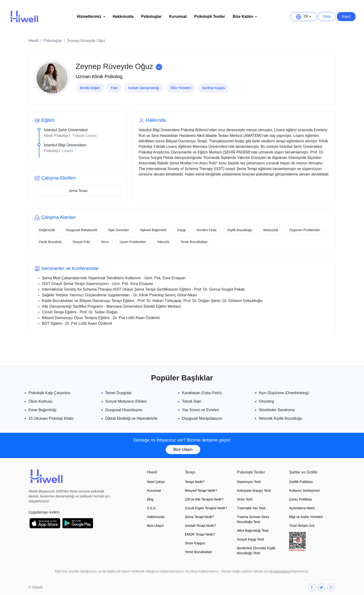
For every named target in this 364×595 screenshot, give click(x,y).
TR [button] (302, 17)
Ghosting (266, 401)
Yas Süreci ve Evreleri (200, 410)
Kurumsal (178, 16)
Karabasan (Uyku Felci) (202, 393)
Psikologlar (151, 16)
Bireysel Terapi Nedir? (201, 491)
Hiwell (34, 41)
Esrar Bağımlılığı (42, 410)
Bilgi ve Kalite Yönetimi (306, 517)
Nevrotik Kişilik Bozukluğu (280, 418)
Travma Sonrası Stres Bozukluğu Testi (253, 519)
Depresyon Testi (249, 482)
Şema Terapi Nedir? (199, 517)
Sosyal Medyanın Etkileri (126, 401)
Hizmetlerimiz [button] (89, 16)
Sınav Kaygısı (195, 543)
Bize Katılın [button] (243, 16)
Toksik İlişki (191, 401)
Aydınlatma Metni (302, 508)
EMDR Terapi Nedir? (200, 534)
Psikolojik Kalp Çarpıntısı (49, 393)
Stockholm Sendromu (277, 410)
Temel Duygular (118, 393)
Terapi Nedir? (195, 482)
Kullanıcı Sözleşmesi (304, 491)
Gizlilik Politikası (301, 482)
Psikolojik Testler (210, 16)
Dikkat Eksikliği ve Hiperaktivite (131, 418)
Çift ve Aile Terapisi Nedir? (204, 499)
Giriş (327, 16)
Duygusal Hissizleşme (124, 410)
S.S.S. (152, 508)
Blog (150, 499)
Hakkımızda (123, 16)
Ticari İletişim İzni (302, 526)
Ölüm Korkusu (40, 401)
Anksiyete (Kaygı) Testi (254, 491)
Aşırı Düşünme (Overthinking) (284, 393)
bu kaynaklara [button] (280, 571)
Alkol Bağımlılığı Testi (253, 531)
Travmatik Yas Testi (251, 508)
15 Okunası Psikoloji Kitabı (51, 418)
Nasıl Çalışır (156, 482)
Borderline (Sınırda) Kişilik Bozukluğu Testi (256, 551)
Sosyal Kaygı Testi (250, 539)
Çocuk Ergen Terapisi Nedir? (206, 508)
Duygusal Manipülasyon (202, 418)
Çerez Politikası (301, 499)
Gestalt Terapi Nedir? (200, 526)
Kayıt (346, 16)
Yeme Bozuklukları (198, 552)
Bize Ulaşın (183, 449)
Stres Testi (245, 499)
